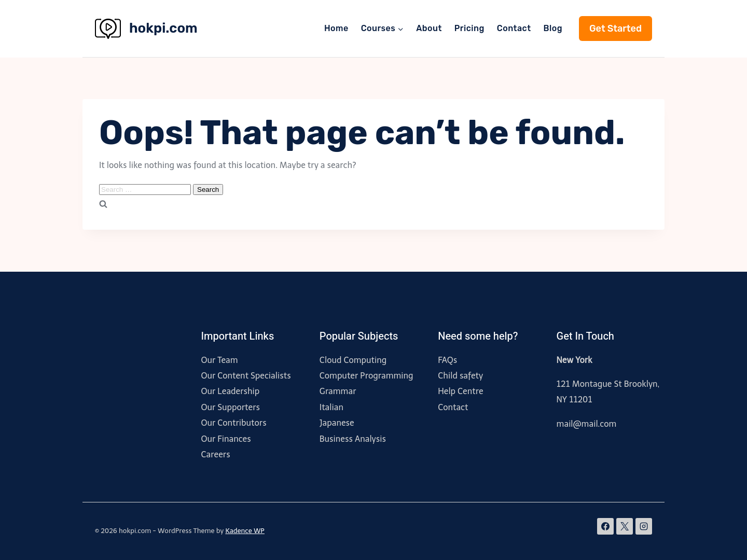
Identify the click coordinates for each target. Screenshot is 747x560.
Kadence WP (245, 531)
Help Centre (460, 391)
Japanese (337, 423)
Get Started (615, 29)
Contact (514, 28)
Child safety (460, 376)
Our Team (219, 360)
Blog (553, 28)
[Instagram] (644, 526)
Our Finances (226, 439)
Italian (331, 407)
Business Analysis (353, 439)
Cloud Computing (353, 360)
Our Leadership (230, 391)
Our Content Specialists (246, 376)
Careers (215, 454)
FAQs (447, 360)
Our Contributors (233, 423)
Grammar (338, 391)
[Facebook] (605, 526)
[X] (625, 526)
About (429, 28)
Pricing (469, 28)
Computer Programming (366, 376)
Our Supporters (230, 407)
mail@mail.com (587, 424)
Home (336, 28)
